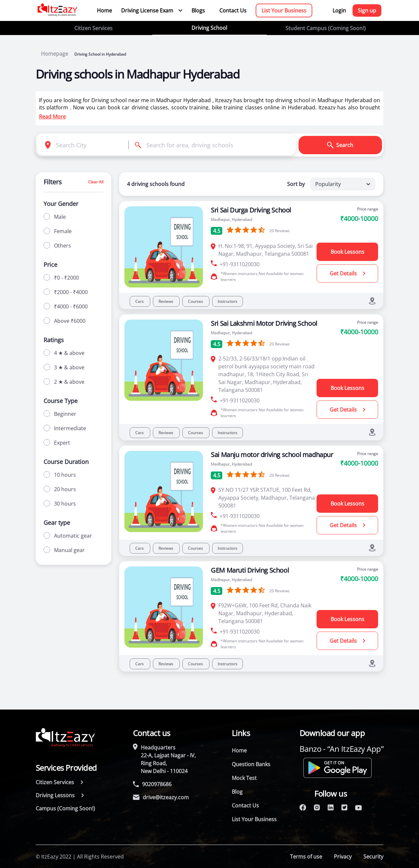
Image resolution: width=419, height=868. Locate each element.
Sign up (367, 10)
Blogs (198, 10)
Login (339, 10)
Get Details (347, 273)
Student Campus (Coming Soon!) (326, 28)
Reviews (166, 301)
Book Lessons (347, 252)
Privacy (343, 857)
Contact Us (233, 10)
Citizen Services (93, 28)
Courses (196, 301)
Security (373, 857)
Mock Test (244, 778)
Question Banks (251, 764)
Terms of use (306, 857)
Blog (237, 792)
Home (104, 10)
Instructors (228, 301)
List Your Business (284, 10)
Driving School (209, 28)
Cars (140, 301)
